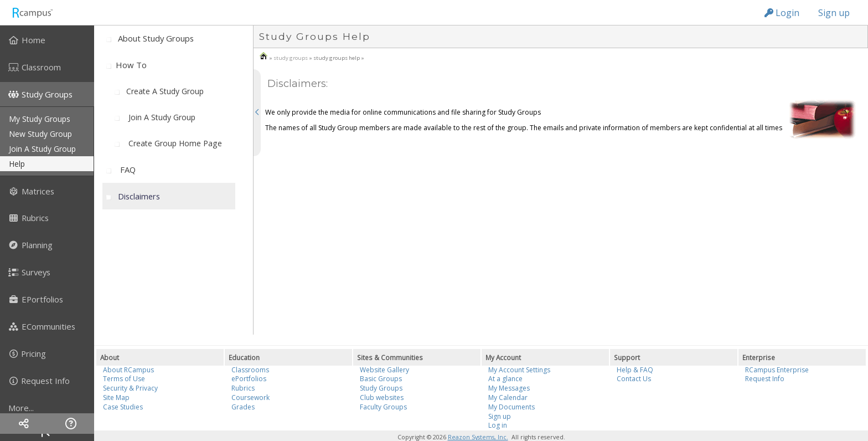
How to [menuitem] (131, 65)
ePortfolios (249, 379)
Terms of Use (124, 379)
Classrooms (250, 370)
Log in (498, 425)
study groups (291, 58)
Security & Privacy (130, 388)
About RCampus (128, 370)
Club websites (382, 398)
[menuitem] (47, 40)
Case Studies (123, 407)
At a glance (505, 379)
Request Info (765, 379)
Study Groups (381, 388)
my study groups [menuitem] (40, 119)
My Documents (512, 407)
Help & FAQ (635, 370)
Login (782, 13)
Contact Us (634, 379)
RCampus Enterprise (777, 370)
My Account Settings (519, 370)
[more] (47, 408)
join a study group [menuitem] (42, 149)
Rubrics (243, 388)
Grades (243, 407)
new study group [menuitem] (40, 134)
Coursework (250, 398)
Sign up (834, 13)
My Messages (509, 388)
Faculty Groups (383, 407)
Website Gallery (384, 370)
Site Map (116, 398)
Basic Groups (381, 379)
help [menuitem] (17, 164)
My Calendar (508, 398)
